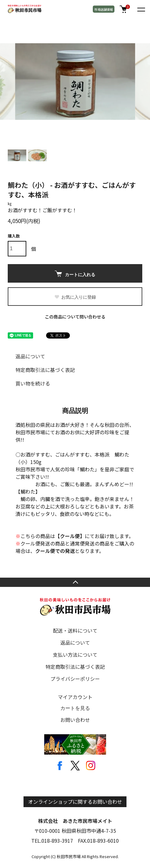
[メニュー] (141, 9)
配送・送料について (75, 630)
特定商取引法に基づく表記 (45, 370)
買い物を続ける (33, 383)
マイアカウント (75, 697)
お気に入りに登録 (75, 297)
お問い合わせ (75, 720)
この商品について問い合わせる (75, 317)
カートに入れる (75, 274)
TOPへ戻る (75, 582)
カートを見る (75, 708)
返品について (30, 356)
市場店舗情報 (104, 9)
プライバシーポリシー (75, 679)
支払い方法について (75, 655)
